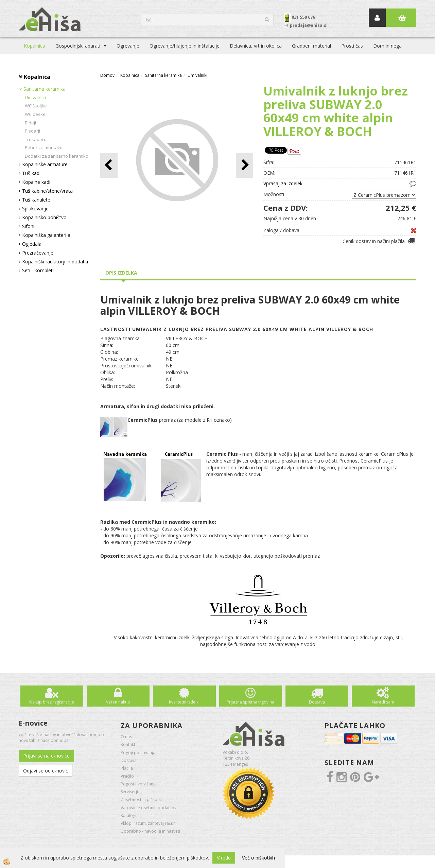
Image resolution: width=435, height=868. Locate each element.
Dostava (317, 702)
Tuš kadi (31, 173)
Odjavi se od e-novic (46, 771)
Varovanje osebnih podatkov (149, 808)
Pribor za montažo (44, 147)
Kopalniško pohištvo (44, 217)
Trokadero (36, 139)
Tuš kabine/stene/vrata (47, 191)
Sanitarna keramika (45, 89)
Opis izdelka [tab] (121, 273)
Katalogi (128, 815)
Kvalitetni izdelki (184, 702)
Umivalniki (35, 98)
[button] (245, 165)
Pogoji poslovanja (138, 753)
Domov (107, 75)
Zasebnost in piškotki (141, 800)
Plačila (127, 768)
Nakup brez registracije (52, 702)
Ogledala (32, 244)
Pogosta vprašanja (139, 784)
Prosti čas (352, 46)
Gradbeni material (311, 46)
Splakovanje (35, 209)
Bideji (30, 123)
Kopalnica (34, 46)
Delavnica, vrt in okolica (256, 46)
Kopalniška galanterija (46, 235)
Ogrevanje (128, 46)
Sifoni (28, 226)
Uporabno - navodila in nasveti (150, 831)
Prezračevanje (38, 253)
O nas (126, 737)
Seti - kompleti (38, 270)
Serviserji (129, 792)
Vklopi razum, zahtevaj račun (148, 823)
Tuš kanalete (36, 200)
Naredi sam (383, 702)
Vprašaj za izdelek (283, 183)
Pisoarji (32, 131)
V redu (224, 858)
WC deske (35, 114)
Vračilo (127, 776)
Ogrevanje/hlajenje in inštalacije (185, 46)
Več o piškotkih (258, 858)
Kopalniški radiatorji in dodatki (55, 262)
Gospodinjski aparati (78, 46)
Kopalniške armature (45, 164)
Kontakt (128, 744)
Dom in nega (387, 46)
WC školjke (36, 106)
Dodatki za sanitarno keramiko (57, 156)
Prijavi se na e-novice (46, 756)
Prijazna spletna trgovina (250, 702)
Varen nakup (118, 702)
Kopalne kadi (36, 182)
